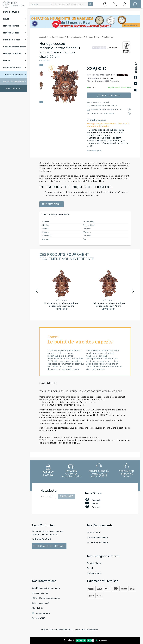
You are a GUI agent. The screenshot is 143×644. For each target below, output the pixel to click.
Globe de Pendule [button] (14, 68)
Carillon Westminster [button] (14, 47)
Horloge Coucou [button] (14, 33)
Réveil (90, 568)
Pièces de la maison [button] (15, 82)
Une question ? (52, 204)
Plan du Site (37, 608)
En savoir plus (94, 151)
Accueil (44, 37)
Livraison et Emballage (97, 537)
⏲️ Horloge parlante (41, 613)
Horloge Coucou (58, 37)
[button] (105, 4)
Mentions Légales (40, 593)
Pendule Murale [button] (14, 12)
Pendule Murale (94, 563)
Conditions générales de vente (46, 588)
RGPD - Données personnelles (46, 598)
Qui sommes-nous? (41, 603)
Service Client (94, 532)
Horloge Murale (94, 573)
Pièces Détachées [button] (15, 75)
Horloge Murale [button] (14, 26)
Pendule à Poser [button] (14, 40)
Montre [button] (14, 61)
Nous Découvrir (14, 89)
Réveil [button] (14, 19)
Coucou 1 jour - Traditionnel (100, 37)
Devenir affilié (38, 618)
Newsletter (49, 490)
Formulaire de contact (49, 546)
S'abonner (66, 496)
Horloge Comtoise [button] (14, 54)
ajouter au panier (109, 95)
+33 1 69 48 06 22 (41, 539)
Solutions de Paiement (97, 542)
